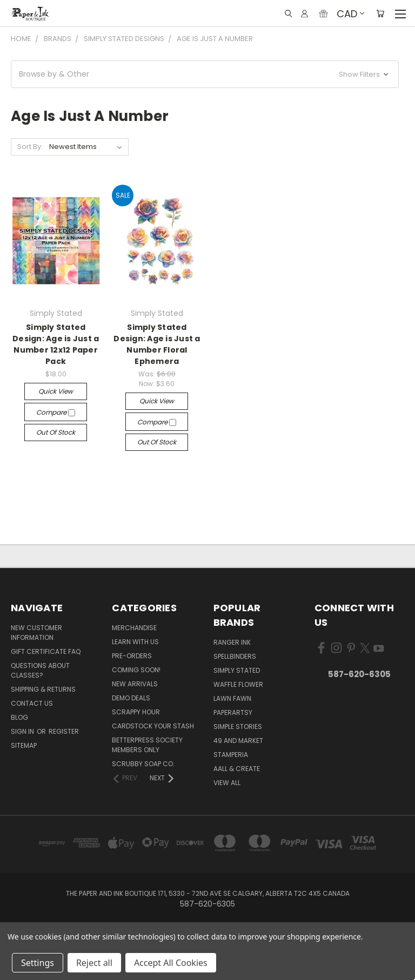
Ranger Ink (232, 642)
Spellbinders (235, 656)
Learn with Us (135, 642)
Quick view (56, 391)
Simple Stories (238, 726)
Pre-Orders (132, 656)
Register (64, 731)
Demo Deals (131, 698)
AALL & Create (237, 769)
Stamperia (231, 755)
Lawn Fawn (232, 698)
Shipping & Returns (43, 689)
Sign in (23, 731)
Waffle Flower (238, 684)
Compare (56, 412)
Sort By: (30, 147)
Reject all (94, 963)
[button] (205, 74)
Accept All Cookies (171, 963)
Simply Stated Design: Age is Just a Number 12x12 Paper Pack (56, 344)
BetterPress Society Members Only (147, 745)
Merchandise (134, 628)
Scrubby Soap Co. (143, 764)
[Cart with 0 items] (380, 13)
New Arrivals (135, 684)
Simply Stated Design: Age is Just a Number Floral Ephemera (157, 344)
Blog (19, 717)
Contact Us (32, 703)
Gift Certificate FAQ (46, 651)
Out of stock (56, 432)
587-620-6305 (359, 674)
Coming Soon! (136, 670)
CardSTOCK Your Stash (153, 726)
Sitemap (24, 745)
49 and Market (238, 741)
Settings (38, 963)
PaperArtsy (233, 712)
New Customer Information (36, 633)
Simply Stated (237, 670)
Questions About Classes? (40, 670)
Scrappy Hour (136, 712)
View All (227, 783)
